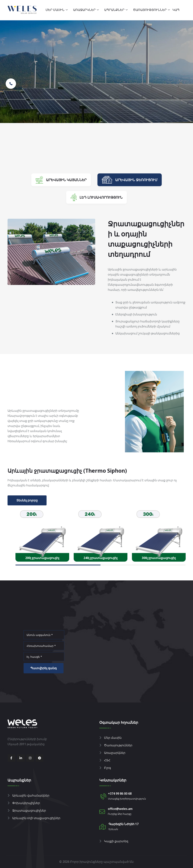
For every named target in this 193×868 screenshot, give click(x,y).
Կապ (176, 10)
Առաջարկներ (84, 10)
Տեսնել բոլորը (27, 500)
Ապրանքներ (114, 10)
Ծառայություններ (150, 10)
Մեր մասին (55, 10)
